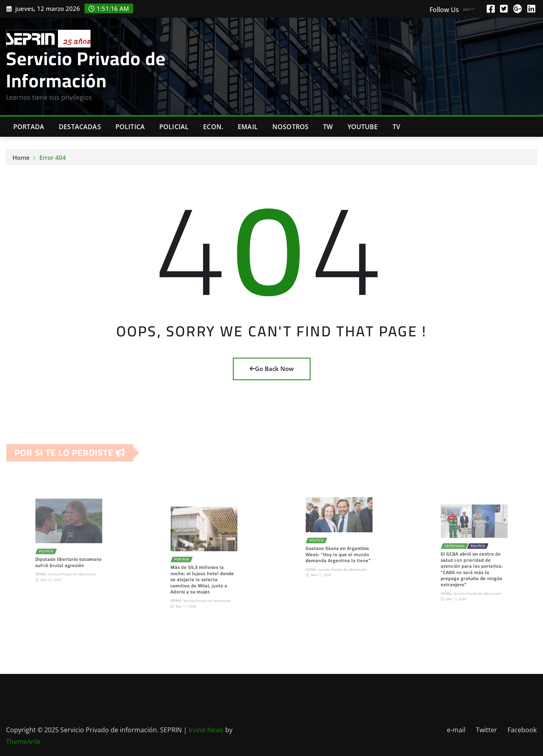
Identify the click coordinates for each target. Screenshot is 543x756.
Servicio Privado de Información (86, 69)
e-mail (456, 730)
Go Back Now (272, 369)
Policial (174, 127)
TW (328, 127)
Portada (29, 127)
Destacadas (80, 127)
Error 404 (53, 159)
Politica (130, 127)
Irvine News (206, 730)
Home (21, 159)
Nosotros (290, 127)
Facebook (522, 730)
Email (248, 127)
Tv (396, 127)
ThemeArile (23, 742)
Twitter (486, 730)
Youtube (363, 127)
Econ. (213, 127)
